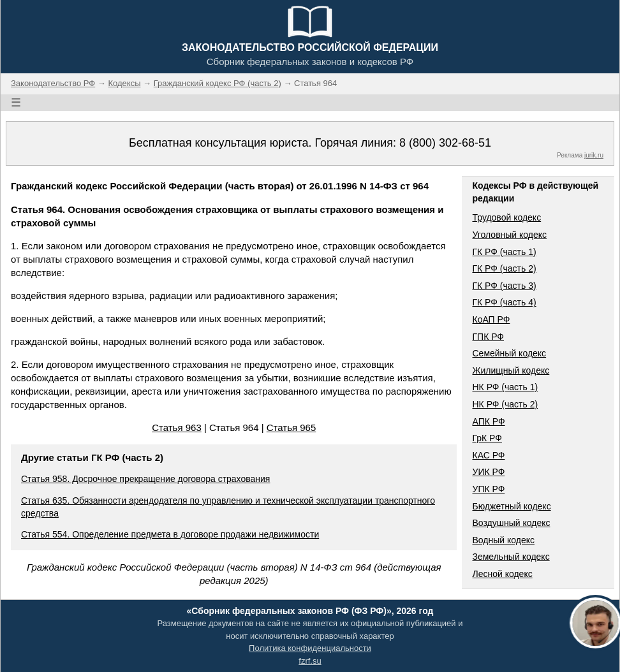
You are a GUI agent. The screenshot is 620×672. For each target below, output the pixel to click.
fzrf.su (310, 661)
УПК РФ (488, 489)
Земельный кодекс (511, 557)
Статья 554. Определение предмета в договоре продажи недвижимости (170, 534)
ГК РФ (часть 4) (504, 302)
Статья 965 (292, 427)
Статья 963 (177, 427)
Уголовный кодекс (509, 235)
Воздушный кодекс (511, 523)
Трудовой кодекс (506, 217)
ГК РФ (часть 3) (504, 286)
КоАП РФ (491, 319)
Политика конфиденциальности (310, 648)
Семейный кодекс (509, 353)
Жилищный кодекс (511, 370)
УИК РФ (488, 472)
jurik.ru (594, 155)
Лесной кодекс (502, 574)
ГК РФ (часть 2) (504, 268)
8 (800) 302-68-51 (445, 143)
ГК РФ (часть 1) (504, 252)
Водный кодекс (503, 540)
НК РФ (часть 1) (505, 387)
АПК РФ (488, 421)
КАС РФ (488, 455)
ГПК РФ (488, 337)
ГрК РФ (487, 438)
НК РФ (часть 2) (505, 404)
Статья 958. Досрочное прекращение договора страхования (145, 479)
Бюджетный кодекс (511, 506)
